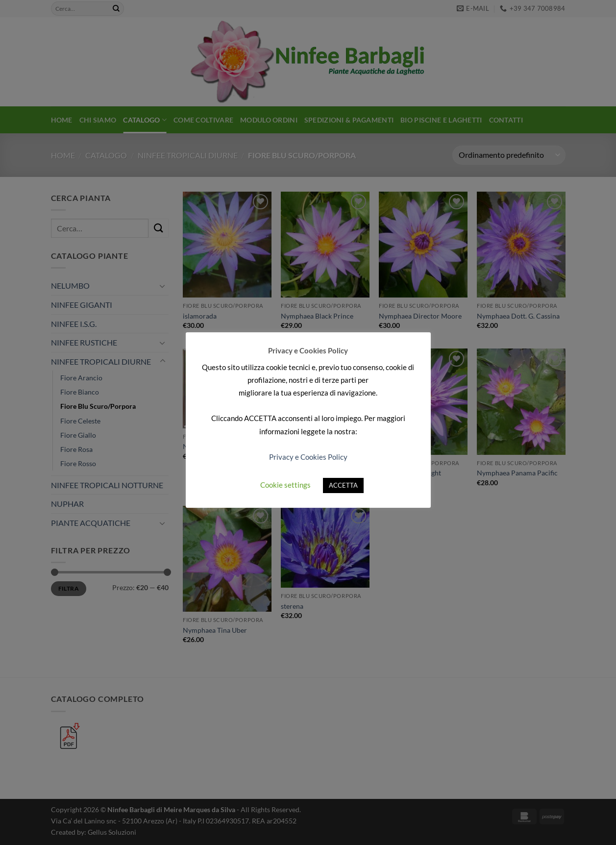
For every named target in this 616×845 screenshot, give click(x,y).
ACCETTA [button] (343, 485)
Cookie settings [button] (285, 485)
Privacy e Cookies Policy (308, 457)
